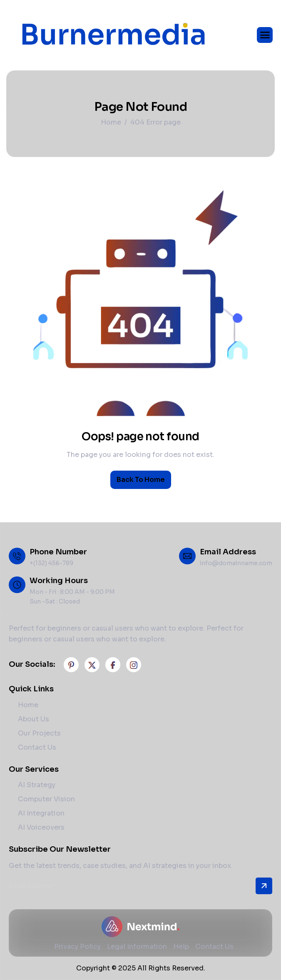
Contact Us (37, 747)
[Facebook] (71, 665)
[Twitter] (92, 665)
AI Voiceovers (41, 827)
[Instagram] (134, 665)
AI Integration (41, 813)
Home (28, 705)
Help (181, 947)
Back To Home (141, 480)
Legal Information (137, 947)
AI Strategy (37, 785)
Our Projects (39, 733)
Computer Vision (46, 799)
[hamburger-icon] (265, 35)
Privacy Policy (77, 947)
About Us (34, 719)
